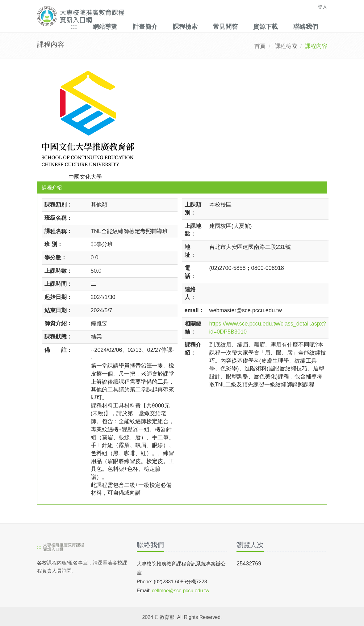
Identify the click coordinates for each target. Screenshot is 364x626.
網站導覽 (105, 27)
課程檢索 (185, 27)
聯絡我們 (306, 27)
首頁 (260, 46)
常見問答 (225, 27)
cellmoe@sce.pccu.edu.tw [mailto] (181, 591)
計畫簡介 (145, 27)
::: (74, 27)
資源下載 (266, 27)
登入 (322, 7)
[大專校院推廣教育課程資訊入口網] (154, 16)
